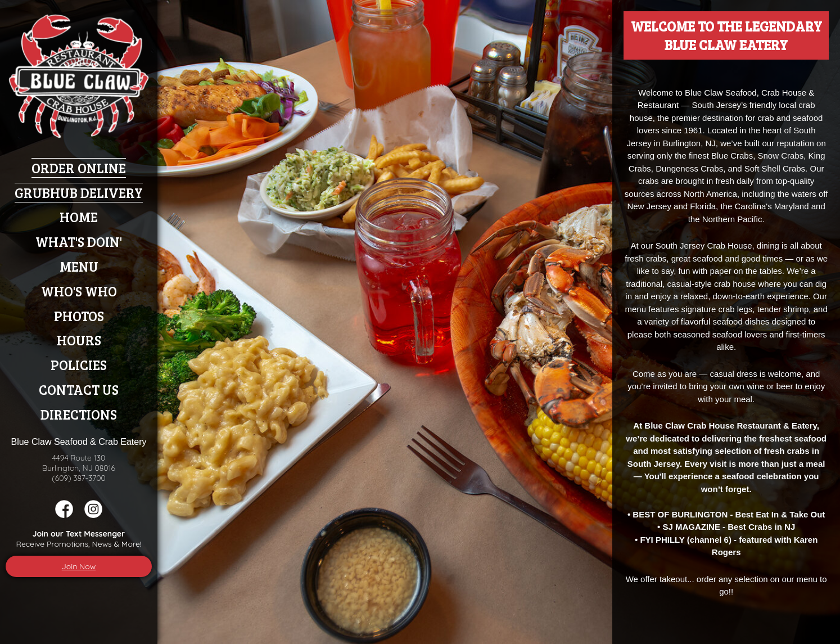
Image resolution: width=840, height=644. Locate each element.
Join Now (79, 566)
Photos (79, 316)
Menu (79, 266)
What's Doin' (79, 242)
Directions (79, 414)
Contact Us (79, 389)
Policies (79, 365)
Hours (79, 340)
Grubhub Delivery (79, 193)
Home (79, 217)
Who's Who (79, 291)
